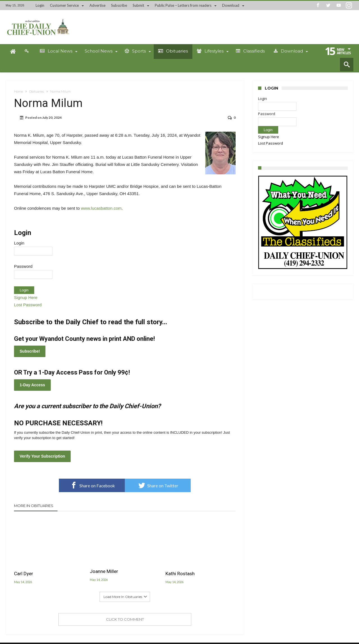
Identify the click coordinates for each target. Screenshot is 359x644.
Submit (138, 5)
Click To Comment (125, 619)
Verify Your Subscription (42, 456)
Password (23, 266)
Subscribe (119, 5)
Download (231, 5)
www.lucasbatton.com (101, 208)
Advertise (97, 5)
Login (40, 5)
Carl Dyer (24, 574)
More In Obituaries (34, 506)
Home (19, 92)
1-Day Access (32, 385)
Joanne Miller (104, 571)
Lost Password (28, 305)
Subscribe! (30, 351)
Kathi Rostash (180, 574)
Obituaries (37, 92)
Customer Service (64, 5)
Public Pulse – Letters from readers (183, 5)
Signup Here (26, 297)
